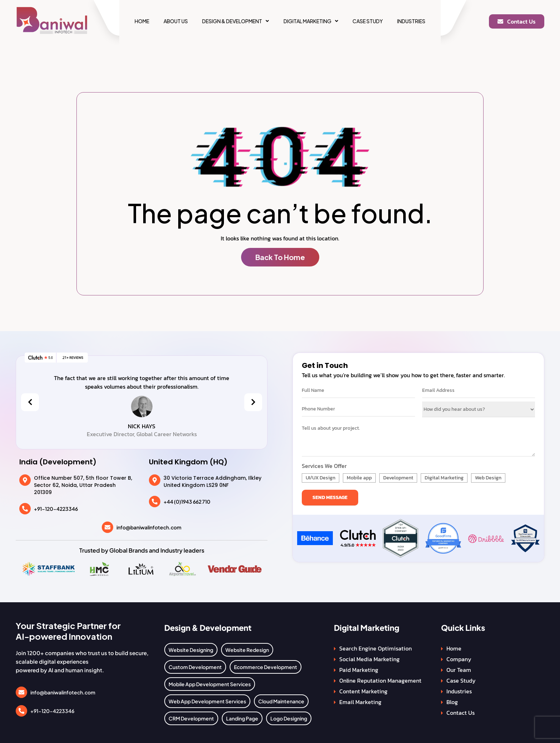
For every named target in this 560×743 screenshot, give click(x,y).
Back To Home (280, 257)
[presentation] (30, 402)
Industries (412, 21)
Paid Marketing (359, 670)
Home (141, 21)
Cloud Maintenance (281, 701)
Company (459, 659)
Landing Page (242, 718)
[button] (236, 21)
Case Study (368, 21)
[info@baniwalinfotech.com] (107, 527)
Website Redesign (247, 650)
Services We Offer (324, 466)
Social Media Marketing (369, 659)
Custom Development (195, 667)
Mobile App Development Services (210, 684)
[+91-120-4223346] (25, 509)
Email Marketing (360, 702)
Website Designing (191, 650)
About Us (175, 21)
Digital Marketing (311, 21)
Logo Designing (289, 718)
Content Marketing (363, 691)
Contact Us (461, 713)
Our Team (459, 670)
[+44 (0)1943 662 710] (155, 502)
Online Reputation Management (380, 680)
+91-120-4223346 (56, 509)
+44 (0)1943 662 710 (187, 502)
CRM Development (191, 718)
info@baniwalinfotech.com (149, 527)
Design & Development (236, 21)
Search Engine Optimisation (376, 648)
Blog (452, 702)
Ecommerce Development (266, 667)
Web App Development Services (207, 701)
